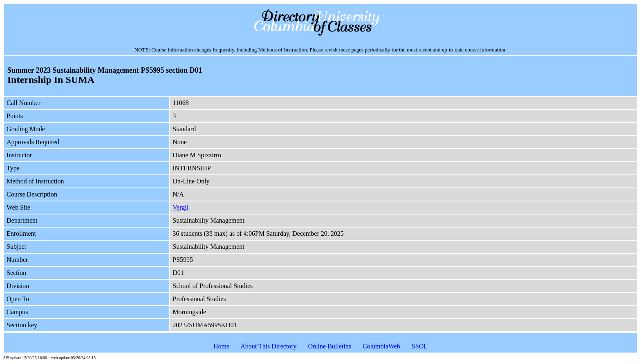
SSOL (420, 346)
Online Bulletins (330, 346)
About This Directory (268, 346)
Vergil (180, 207)
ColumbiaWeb (381, 346)
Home (221, 346)
